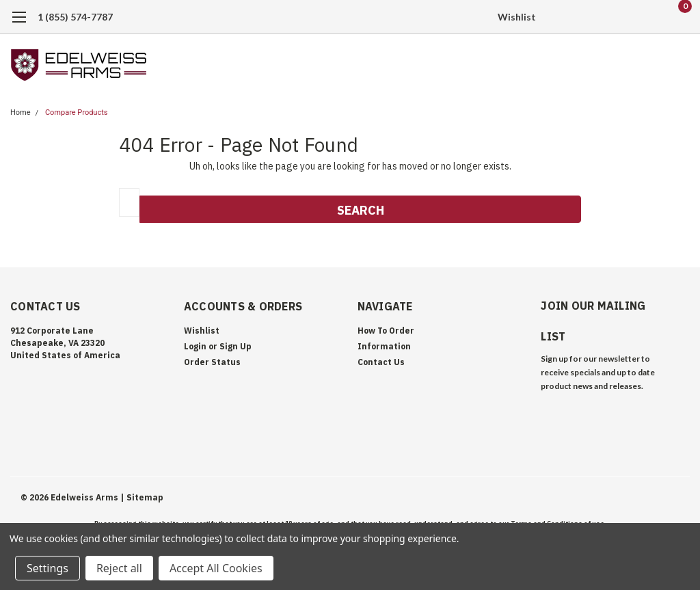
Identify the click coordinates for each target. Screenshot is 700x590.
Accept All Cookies (216, 568)
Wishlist (517, 17)
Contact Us (381, 362)
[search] (609, 17)
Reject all (119, 568)
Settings (48, 568)
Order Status (212, 362)
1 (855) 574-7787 (75, 17)
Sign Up (235, 346)
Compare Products (77, 112)
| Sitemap (142, 497)
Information (384, 346)
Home (21, 112)
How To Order (386, 331)
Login (195, 346)
